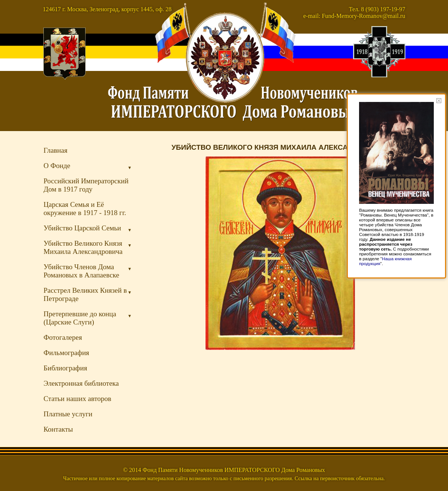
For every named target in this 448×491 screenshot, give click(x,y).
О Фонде (88, 166)
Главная (56, 150)
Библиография (66, 368)
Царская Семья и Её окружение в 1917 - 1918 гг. (85, 209)
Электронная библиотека (81, 383)
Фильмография (67, 353)
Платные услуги (68, 414)
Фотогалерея (63, 337)
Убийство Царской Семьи (88, 228)
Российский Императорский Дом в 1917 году (86, 185)
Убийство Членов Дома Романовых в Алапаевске (88, 271)
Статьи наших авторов (78, 399)
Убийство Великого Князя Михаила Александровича (88, 247)
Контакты (58, 429)
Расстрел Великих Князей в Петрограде (88, 294)
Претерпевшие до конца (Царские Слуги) (88, 318)
